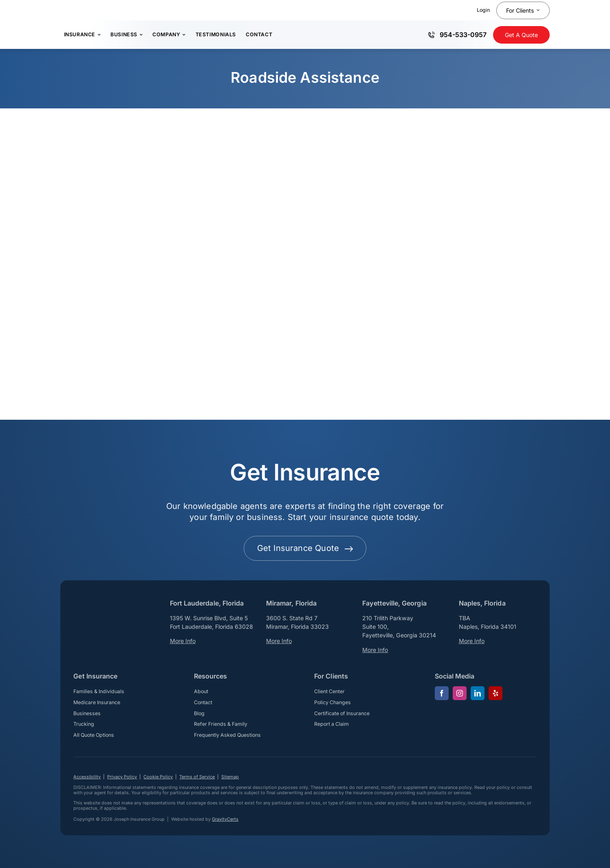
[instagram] (460, 693)
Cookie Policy (158, 777)
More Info (183, 641)
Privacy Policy (122, 777)
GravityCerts (225, 819)
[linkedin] (478, 693)
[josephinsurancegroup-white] (106, 606)
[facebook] (442, 693)
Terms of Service (197, 777)
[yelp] (495, 693)
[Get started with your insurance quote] (305, 548)
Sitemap (230, 777)
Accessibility (87, 777)
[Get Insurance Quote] (521, 35)
